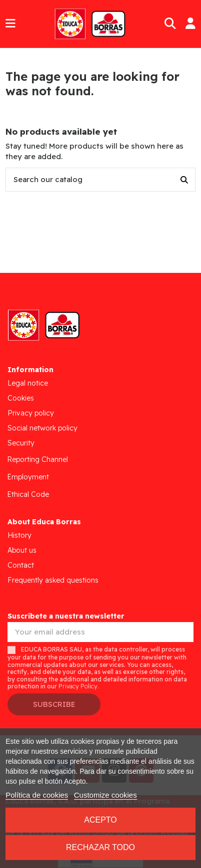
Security (21, 443)
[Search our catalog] (184, 180)
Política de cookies (37, 795)
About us (22, 550)
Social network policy (42, 428)
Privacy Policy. (79, 686)
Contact (21, 565)
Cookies (21, 398)
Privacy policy (31, 413)
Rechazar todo (100, 847)
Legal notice (28, 383)
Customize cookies (105, 795)
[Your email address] (100, 632)
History (19, 535)
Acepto (100, 820)
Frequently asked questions (53, 580)
